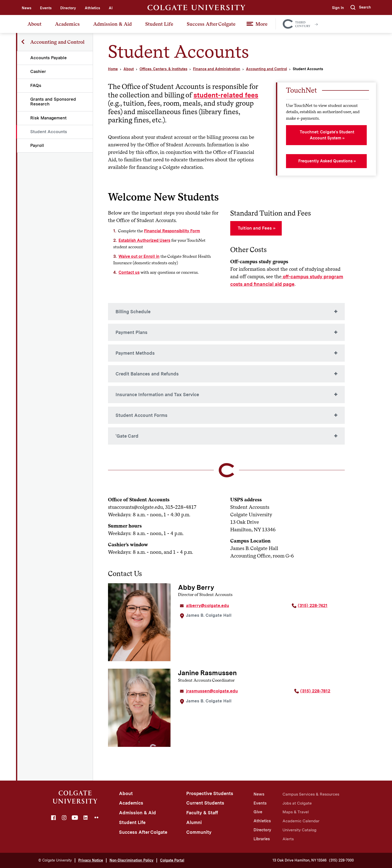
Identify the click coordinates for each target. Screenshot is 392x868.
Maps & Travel (296, 812)
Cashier (38, 71)
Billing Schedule (133, 312)
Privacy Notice (91, 860)
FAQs (36, 85)
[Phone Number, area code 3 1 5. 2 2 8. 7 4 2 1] (318, 607)
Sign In (337, 8)
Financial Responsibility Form (172, 231)
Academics (67, 24)
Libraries (262, 839)
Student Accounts (49, 132)
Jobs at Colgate (297, 803)
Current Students (205, 803)
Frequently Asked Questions (325, 161)
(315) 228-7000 (341, 860)
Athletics (92, 8)
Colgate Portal (172, 860)
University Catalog (299, 830)
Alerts (288, 839)
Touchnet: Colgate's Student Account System (327, 135)
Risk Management (49, 118)
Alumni (194, 822)
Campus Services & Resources (311, 794)
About (34, 24)
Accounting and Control (266, 69)
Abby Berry (196, 587)
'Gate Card (127, 436)
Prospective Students (210, 793)
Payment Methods (135, 353)
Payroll (37, 145)
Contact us (129, 272)
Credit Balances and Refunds (147, 374)
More (261, 24)
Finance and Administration (217, 69)
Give (258, 812)
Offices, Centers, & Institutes (163, 69)
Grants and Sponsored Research (53, 102)
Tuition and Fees (255, 228)
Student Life (159, 24)
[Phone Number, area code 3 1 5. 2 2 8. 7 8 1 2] (319, 693)
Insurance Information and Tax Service (157, 395)
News (26, 8)
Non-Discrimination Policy (131, 860)
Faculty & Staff (202, 813)
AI (111, 8)
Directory (68, 8)
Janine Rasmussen (207, 673)
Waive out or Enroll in (139, 256)
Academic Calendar (301, 821)
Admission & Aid (112, 24)
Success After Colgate (211, 24)
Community (199, 832)
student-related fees (226, 95)
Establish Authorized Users (144, 240)
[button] (361, 7)
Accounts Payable (49, 58)
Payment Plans (131, 332)
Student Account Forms (141, 415)
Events (46, 8)
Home (113, 69)
